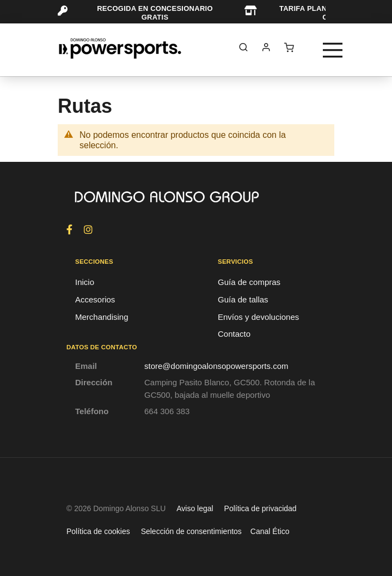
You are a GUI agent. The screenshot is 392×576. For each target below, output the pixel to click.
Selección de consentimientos (191, 531)
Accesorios (95, 299)
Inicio (85, 282)
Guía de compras (249, 282)
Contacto (234, 334)
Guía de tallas (243, 299)
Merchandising (102, 317)
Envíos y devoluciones (258, 317)
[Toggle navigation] (333, 50)
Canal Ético (270, 531)
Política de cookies (98, 531)
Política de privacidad (261, 508)
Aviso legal (195, 508)
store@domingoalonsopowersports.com (216, 366)
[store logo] (120, 48)
